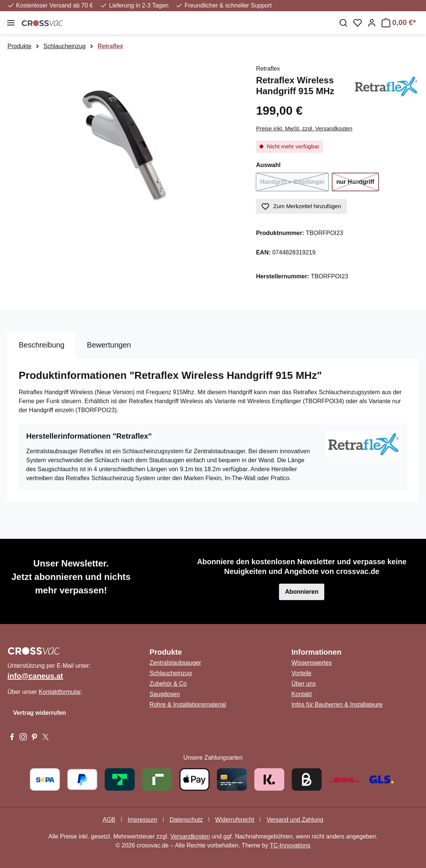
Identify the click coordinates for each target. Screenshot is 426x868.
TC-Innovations (290, 845)
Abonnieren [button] (302, 592)
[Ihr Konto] (372, 23)
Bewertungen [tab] (109, 345)
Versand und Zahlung (295, 820)
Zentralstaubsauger (175, 663)
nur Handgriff (357, 184)
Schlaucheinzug (171, 673)
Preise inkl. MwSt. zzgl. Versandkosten (304, 128)
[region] (124, 145)
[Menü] (11, 23)
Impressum (142, 820)
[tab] (42, 345)
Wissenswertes (312, 663)
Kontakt (301, 694)
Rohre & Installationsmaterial (188, 705)
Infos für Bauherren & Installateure (337, 705)
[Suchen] (343, 23)
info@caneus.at (35, 676)
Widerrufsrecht (235, 820)
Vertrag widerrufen (39, 713)
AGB (109, 820)
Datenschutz (186, 820)
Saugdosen (165, 694)
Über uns (304, 684)
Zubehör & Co (168, 684)
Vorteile (301, 673)
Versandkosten (190, 836)
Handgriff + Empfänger (294, 184)
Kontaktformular (60, 692)
